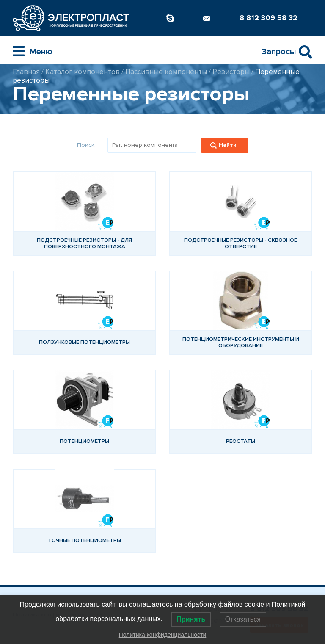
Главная (26, 72)
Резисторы (231, 72)
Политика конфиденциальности (163, 635)
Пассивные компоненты (166, 72)
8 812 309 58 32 (269, 18)
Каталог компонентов (83, 72)
